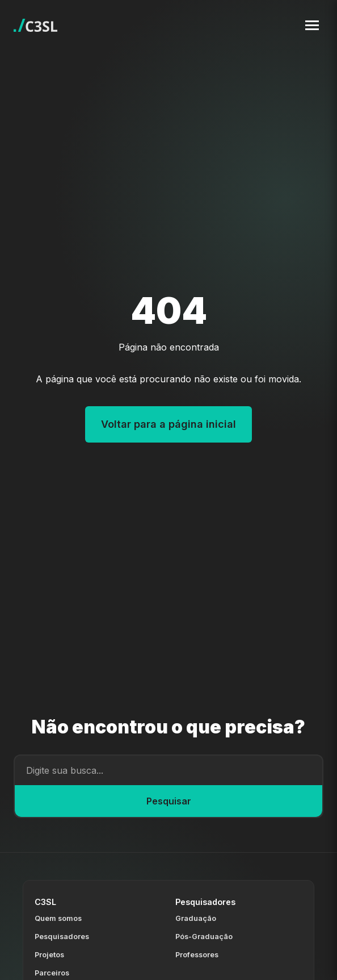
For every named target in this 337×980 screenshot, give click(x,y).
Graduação (196, 918)
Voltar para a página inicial (168, 424)
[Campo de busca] (168, 770)
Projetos (49, 955)
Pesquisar (169, 801)
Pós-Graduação (204, 937)
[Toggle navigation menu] (312, 25)
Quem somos (58, 918)
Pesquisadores (62, 937)
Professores (197, 955)
